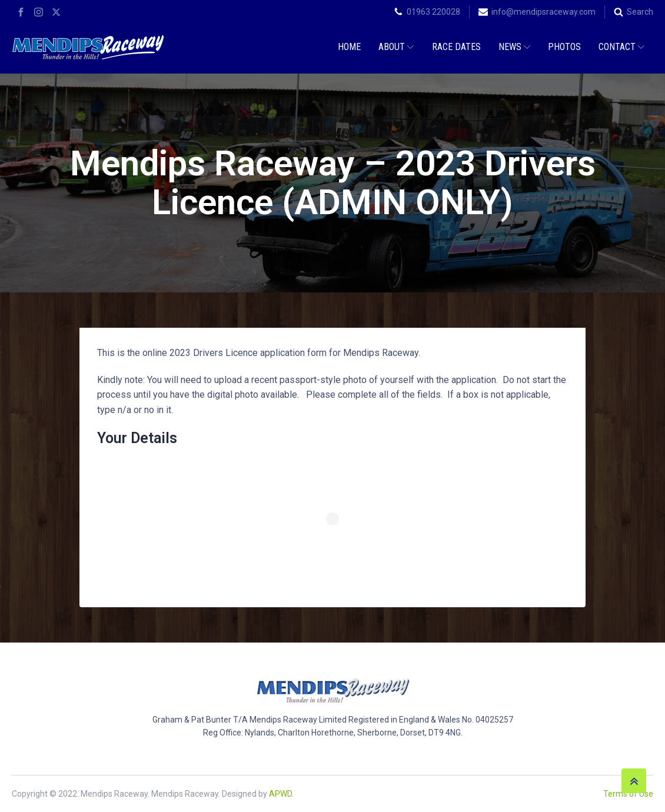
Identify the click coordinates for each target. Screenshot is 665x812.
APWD (280, 794)
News (514, 47)
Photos (564, 47)
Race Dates (456, 47)
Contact (621, 47)
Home (349, 47)
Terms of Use (628, 794)
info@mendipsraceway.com (543, 12)
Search (640, 12)
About (396, 47)
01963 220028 (433, 12)
